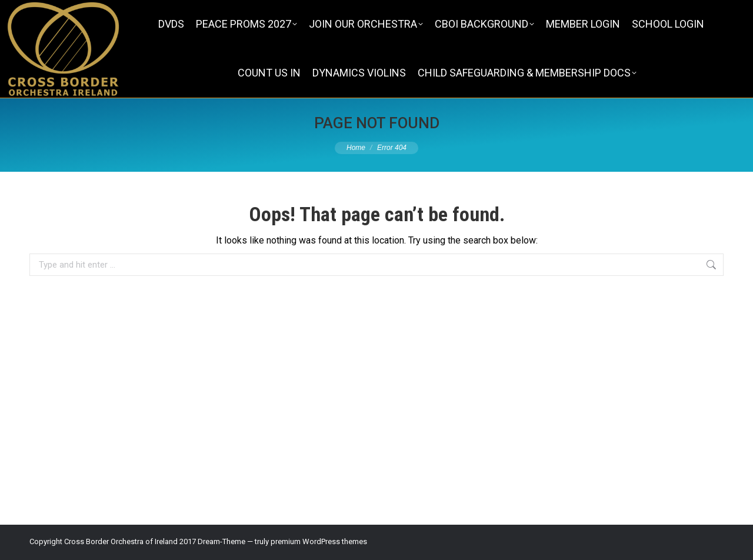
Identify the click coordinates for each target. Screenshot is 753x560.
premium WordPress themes (319, 541)
